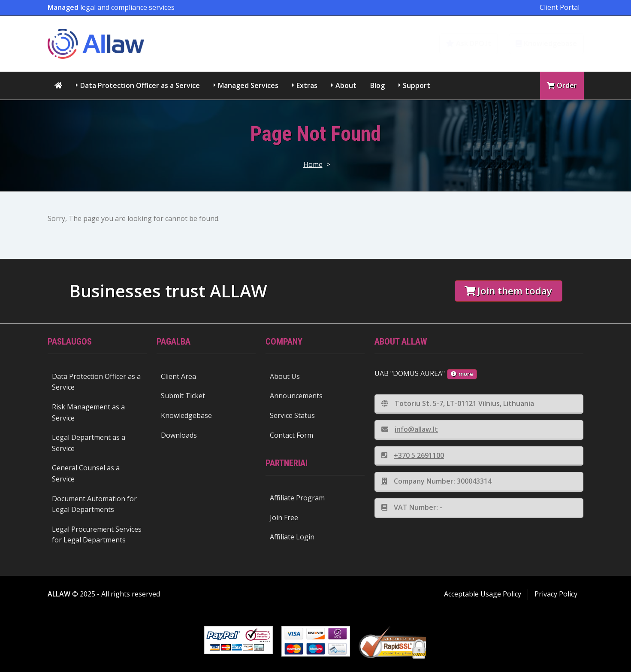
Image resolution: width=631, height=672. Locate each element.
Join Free (284, 518)
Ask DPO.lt (469, 43)
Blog (377, 85)
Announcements (296, 396)
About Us (285, 376)
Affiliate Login (292, 537)
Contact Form (291, 435)
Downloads (179, 435)
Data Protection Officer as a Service (140, 85)
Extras (307, 85)
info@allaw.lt (410, 429)
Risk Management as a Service (88, 412)
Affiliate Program (297, 498)
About (346, 85)
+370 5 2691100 (413, 455)
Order (562, 85)
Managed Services (248, 85)
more (462, 374)
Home (313, 164)
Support (417, 85)
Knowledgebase (546, 43)
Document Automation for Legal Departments (94, 504)
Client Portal (560, 7)
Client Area (178, 376)
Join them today (508, 291)
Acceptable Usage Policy (483, 594)
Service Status (292, 415)
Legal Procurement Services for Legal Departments (97, 535)
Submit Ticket (183, 396)
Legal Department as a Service (89, 443)
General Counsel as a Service (86, 473)
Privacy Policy (556, 594)
